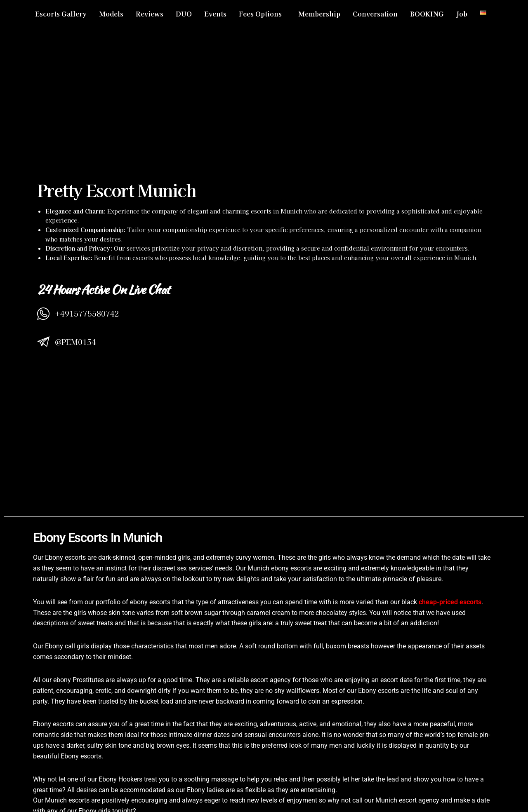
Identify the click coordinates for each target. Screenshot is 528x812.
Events (215, 14)
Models (111, 14)
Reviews (150, 14)
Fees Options (260, 14)
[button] (262, 14)
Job (462, 14)
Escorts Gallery (61, 14)
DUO (184, 14)
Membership (319, 14)
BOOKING (427, 14)
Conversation (375, 14)
